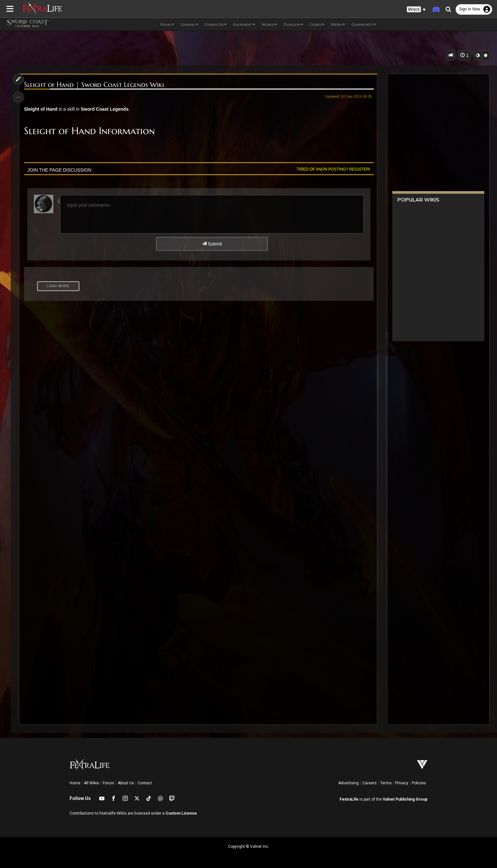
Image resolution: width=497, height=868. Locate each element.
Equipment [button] (244, 24)
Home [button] (167, 24)
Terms (386, 783)
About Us (126, 783)
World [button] (269, 24)
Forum (108, 783)
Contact (145, 783)
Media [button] (338, 24)
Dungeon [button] (293, 24)
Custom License (181, 813)
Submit (212, 244)
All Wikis (92, 783)
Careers (369, 783)
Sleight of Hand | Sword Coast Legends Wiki (94, 85)
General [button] (189, 24)
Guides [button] (317, 24)
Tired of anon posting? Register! (334, 169)
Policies (419, 783)
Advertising (349, 783)
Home (75, 783)
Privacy (402, 783)
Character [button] (216, 24)
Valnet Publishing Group (405, 799)
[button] (416, 10)
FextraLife (349, 799)
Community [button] (364, 24)
